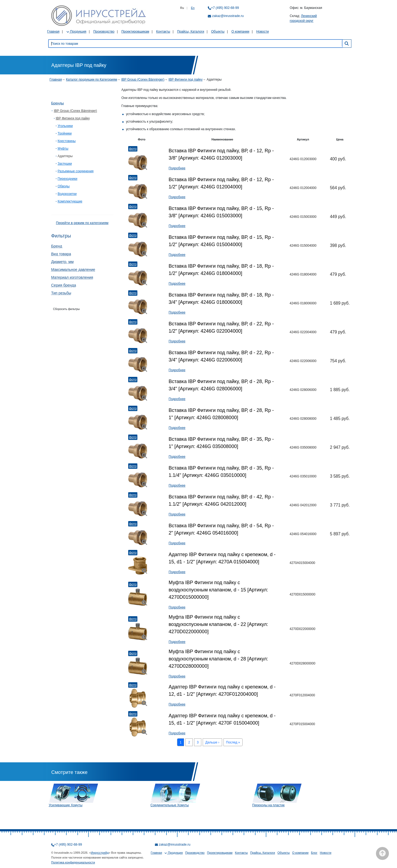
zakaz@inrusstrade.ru (228, 16)
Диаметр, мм (62, 262)
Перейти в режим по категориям (82, 223)
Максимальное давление (73, 270)
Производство (104, 32)
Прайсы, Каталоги (191, 32)
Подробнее (177, 168)
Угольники (65, 126)
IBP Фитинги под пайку (185, 80)
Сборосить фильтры (67, 309)
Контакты (163, 32)
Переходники (68, 179)
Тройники (65, 133)
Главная (53, 32)
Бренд (57, 246)
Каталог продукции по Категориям (92, 80)
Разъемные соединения (76, 171)
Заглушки (65, 164)
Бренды (58, 103)
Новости (263, 32)
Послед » (233, 742)
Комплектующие (70, 201)
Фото (133, 149)
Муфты (63, 149)
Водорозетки (67, 194)
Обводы (64, 186)
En (193, 8)
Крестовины (67, 141)
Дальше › (212, 742)
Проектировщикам (135, 32)
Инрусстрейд (100, 853)
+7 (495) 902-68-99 (225, 8)
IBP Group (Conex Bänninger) (143, 80)
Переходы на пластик (269, 805)
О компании (240, 32)
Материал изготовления (72, 277)
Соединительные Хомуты (170, 805)
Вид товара (61, 254)
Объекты (218, 32)
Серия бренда (64, 285)
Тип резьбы (61, 293)
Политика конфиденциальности (73, 862)
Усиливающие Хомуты (66, 805)
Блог (314, 853)
